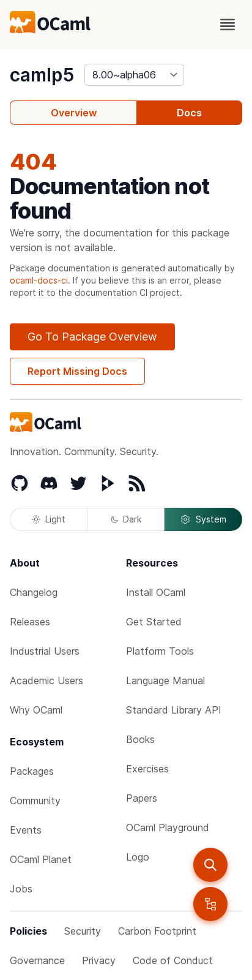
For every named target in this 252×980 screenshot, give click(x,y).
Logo (138, 857)
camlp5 (42, 75)
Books (140, 739)
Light (49, 519)
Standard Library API (174, 710)
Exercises (147, 769)
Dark (126, 519)
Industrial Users (45, 651)
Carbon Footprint (157, 931)
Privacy (99, 960)
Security (83, 931)
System (203, 519)
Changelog (34, 592)
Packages (32, 771)
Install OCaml (156, 592)
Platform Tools (160, 651)
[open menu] (228, 24)
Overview (74, 113)
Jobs (21, 889)
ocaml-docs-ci (39, 280)
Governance (37, 960)
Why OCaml (36, 710)
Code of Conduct (173, 960)
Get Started (154, 622)
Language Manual (165, 680)
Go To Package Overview (92, 337)
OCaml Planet (41, 859)
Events (26, 830)
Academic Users (46, 680)
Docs (189, 113)
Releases (30, 622)
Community (35, 801)
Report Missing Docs (77, 371)
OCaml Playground (168, 827)
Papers (142, 798)
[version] (134, 75)
